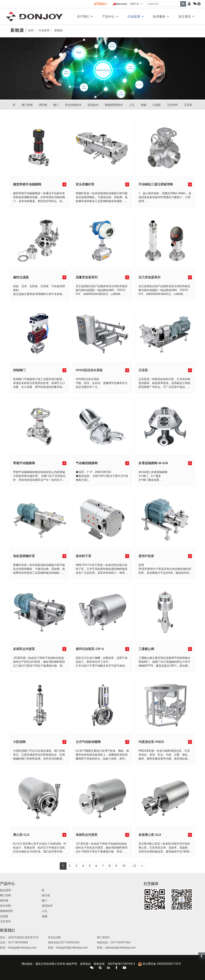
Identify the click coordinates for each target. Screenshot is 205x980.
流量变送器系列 (87, 277)
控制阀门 (19, 370)
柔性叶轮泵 (146, 556)
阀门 (56, 105)
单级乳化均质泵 (87, 835)
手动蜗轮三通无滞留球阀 (156, 184)
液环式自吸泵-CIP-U (90, 649)
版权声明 (72, 964)
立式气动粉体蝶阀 (88, 742)
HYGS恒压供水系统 (89, 370)
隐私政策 (99, 964)
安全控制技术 (73, 105)
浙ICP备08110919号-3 (121, 964)
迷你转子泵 (83, 556)
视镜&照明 (6, 911)
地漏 (144, 105)
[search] (183, 4)
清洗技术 (93, 105)
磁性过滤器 (21, 277)
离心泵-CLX (21, 835)
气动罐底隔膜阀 (87, 463)
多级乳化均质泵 (24, 649)
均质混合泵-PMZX (151, 742)
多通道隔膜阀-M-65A (153, 463)
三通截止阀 (146, 649)
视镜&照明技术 (114, 105)
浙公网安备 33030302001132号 (159, 964)
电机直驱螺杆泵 (24, 556)
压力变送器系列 (149, 277)
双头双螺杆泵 (85, 184)
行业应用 (134, 17)
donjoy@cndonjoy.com (22, 948)
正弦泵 (188, 105)
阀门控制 (27, 105)
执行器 (46, 895)
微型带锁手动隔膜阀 (27, 184)
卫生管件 (172, 105)
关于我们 (83, 17)
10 (124, 866)
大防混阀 (19, 742)
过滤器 (157, 105)
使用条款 (85, 964)
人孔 (132, 105)
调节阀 (43, 105)
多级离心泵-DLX (150, 835)
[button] (100, 96)
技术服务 (159, 17)
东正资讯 (185, 17)
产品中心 (108, 17)
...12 (133, 866)
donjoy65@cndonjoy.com (72, 948)
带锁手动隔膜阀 (24, 463)
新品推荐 (5, 890)
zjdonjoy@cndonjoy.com (120, 948)
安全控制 (5, 906)
